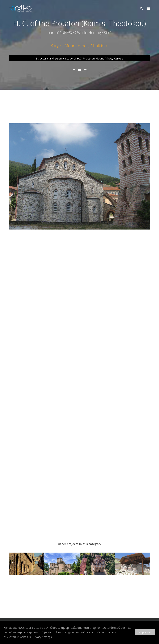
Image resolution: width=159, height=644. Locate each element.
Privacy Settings (42, 637)
